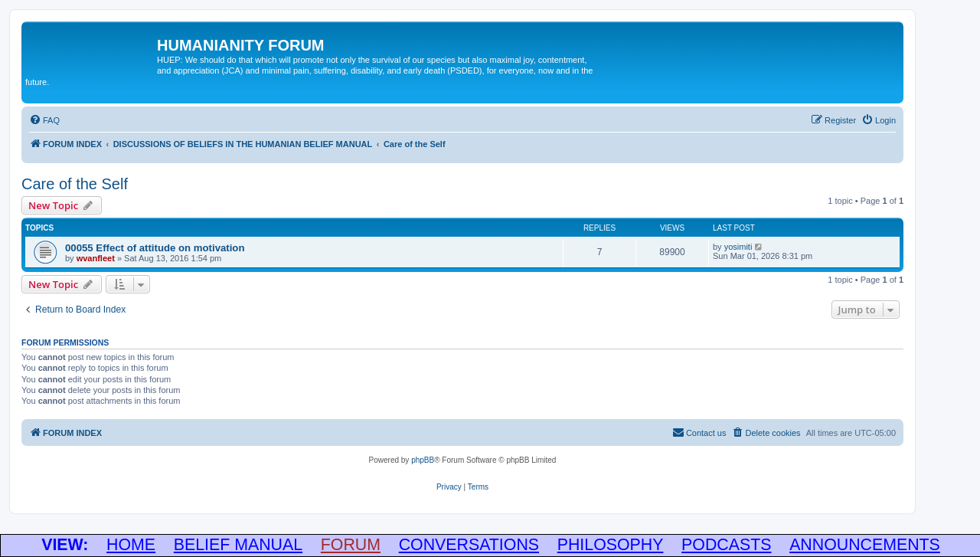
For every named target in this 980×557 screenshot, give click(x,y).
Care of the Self (75, 184)
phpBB (423, 460)
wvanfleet (96, 258)
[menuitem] (44, 120)
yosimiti (738, 247)
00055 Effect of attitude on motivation (155, 248)
